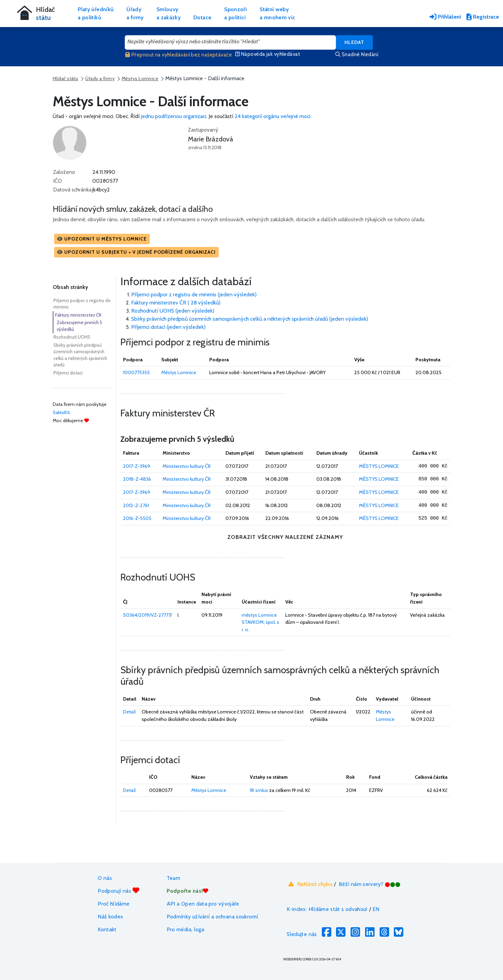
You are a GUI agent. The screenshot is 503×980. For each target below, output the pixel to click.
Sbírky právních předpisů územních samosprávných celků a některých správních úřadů (80, 355)
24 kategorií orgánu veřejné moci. (273, 116)
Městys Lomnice (140, 78)
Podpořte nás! (188, 891)
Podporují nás (118, 891)
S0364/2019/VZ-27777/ (148, 615)
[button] (102, 239)
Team (173, 878)
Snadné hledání (357, 54)
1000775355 (136, 372)
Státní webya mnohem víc (277, 13)
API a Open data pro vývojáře (203, 904)
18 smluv (259, 790)
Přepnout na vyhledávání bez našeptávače (178, 55)
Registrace (483, 17)
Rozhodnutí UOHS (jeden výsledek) (173, 311)
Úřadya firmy (135, 13)
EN (376, 909)
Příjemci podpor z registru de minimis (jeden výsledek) (194, 294)
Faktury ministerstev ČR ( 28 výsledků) (176, 303)
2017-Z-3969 (137, 466)
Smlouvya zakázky (169, 13)
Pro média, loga (185, 929)
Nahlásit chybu (309, 884)
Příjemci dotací (68, 373)
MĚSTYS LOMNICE (379, 466)
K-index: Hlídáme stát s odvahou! (327, 909)
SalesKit (61, 412)
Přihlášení (445, 17)
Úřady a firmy (100, 78)
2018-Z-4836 (137, 479)
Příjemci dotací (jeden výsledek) (168, 327)
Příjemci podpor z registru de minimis (82, 304)
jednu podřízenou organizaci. (174, 116)
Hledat (354, 42)
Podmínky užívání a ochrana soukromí (212, 917)
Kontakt (107, 929)
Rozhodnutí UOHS (72, 337)
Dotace (202, 17)
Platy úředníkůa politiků (96, 13)
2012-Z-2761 (136, 505)
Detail (129, 712)
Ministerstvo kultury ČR (187, 466)
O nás (105, 878)
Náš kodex (110, 917)
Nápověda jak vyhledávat (268, 54)
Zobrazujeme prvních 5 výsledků (79, 326)
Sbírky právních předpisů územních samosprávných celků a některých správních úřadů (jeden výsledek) (250, 319)
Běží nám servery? (370, 884)
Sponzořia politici (235, 13)
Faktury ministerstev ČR (78, 315)
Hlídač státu (65, 78)
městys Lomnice (259, 615)
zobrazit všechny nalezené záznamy (285, 537)
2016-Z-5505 (137, 518)
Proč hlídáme (114, 904)
